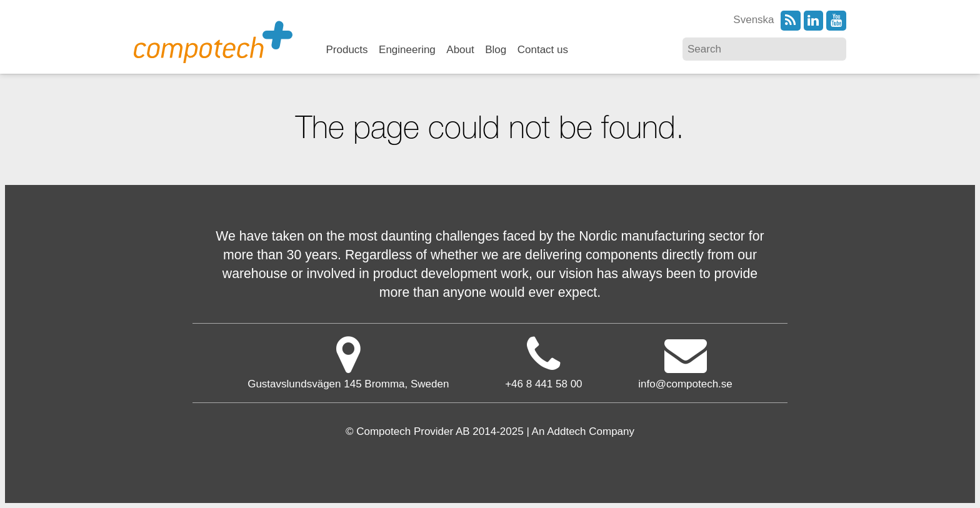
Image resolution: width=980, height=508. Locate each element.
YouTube (836, 21)
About (460, 50)
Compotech (213, 41)
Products (347, 50)
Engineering (407, 50)
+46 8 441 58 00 (543, 384)
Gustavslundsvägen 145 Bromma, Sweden (348, 362)
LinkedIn (814, 21)
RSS (791, 21)
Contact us (543, 50)
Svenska (753, 20)
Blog (496, 50)
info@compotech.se (685, 362)
